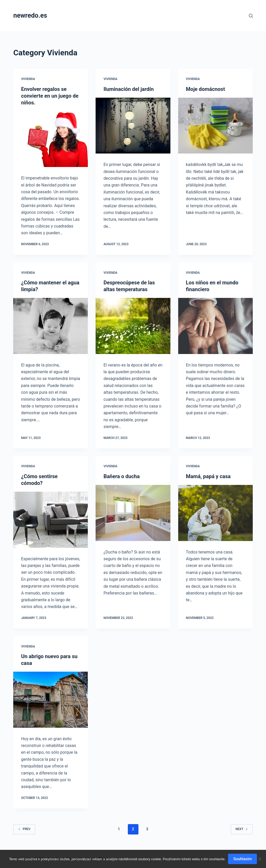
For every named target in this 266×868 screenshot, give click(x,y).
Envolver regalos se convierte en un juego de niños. (50, 96)
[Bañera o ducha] (133, 513)
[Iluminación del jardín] (133, 126)
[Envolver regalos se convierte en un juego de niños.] (51, 139)
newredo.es (30, 15)
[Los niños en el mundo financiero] (215, 326)
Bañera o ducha (121, 476)
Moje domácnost (205, 89)
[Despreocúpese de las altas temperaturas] (133, 326)
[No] (260, 859)
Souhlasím (242, 859)
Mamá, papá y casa (208, 476)
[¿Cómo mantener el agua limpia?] (51, 326)
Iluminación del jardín (128, 89)
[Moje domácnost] (215, 126)
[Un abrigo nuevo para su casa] (51, 700)
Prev (24, 829)
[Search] (251, 16)
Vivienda (28, 79)
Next (242, 829)
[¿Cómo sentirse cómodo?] (51, 520)
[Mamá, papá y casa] (215, 513)
